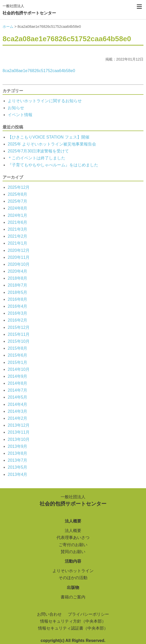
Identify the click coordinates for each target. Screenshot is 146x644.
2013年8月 (18, 453)
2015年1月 (18, 362)
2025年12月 (19, 187)
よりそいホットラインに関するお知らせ (45, 101)
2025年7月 (18, 201)
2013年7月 (18, 460)
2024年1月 (18, 215)
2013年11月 (19, 432)
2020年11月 (19, 257)
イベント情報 (20, 115)
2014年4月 (18, 404)
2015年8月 (18, 348)
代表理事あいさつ (73, 538)
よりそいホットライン (73, 571)
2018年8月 (18, 278)
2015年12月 (19, 327)
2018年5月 (18, 292)
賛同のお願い (73, 552)
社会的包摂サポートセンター (29, 9)
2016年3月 (18, 313)
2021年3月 (18, 229)
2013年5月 (18, 467)
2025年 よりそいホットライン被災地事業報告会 (52, 144)
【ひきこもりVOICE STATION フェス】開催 (49, 137)
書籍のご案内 (73, 597)
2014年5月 (18, 397)
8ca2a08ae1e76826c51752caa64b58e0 (39, 71)
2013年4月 (18, 474)
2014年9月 (18, 376)
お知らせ (16, 108)
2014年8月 (18, 383)
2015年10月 (19, 341)
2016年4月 (18, 306)
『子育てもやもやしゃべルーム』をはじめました (53, 165)
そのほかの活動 (73, 578)
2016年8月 (18, 299)
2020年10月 (19, 264)
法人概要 (73, 531)
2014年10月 (19, 369)
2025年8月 (18, 194)
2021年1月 (18, 243)
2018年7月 (18, 285)
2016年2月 (18, 320)
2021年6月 (18, 222)
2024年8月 (18, 208)
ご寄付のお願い (73, 545)
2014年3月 (18, 411)
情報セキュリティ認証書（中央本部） (73, 628)
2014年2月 (18, 418)
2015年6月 (18, 355)
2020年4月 (18, 271)
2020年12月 (19, 250)
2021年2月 (18, 236)
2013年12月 (19, 425)
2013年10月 (19, 439)
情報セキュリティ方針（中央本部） (73, 621)
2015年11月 (19, 334)
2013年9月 (18, 446)
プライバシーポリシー (88, 614)
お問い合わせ (49, 614)
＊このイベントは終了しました (36, 158)
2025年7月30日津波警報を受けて (38, 151)
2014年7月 (18, 390)
